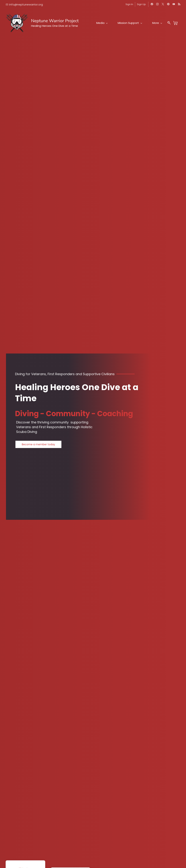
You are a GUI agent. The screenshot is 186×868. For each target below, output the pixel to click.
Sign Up (141, 4)
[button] (38, 444)
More (157, 23)
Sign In (129, 4)
